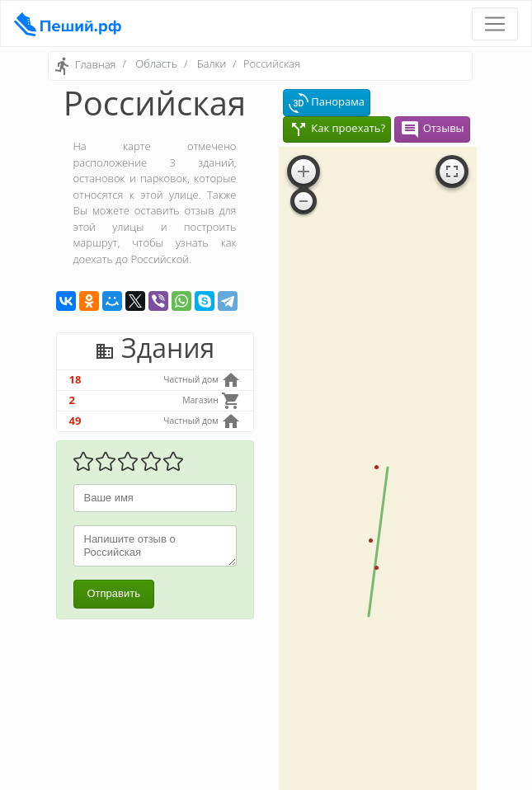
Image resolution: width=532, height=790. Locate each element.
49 (75, 421)
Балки (212, 63)
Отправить (114, 593)
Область (156, 63)
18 (75, 379)
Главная (96, 65)
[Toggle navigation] (495, 24)
